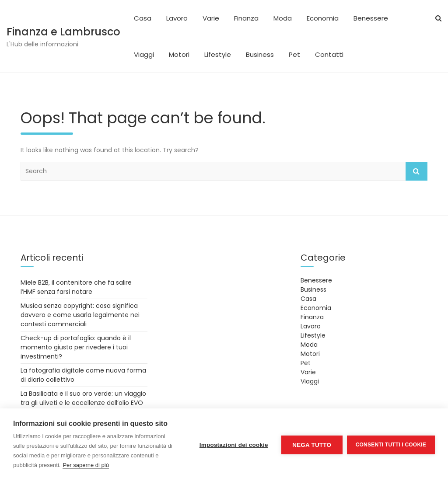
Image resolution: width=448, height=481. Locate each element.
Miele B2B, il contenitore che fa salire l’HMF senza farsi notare (76, 287)
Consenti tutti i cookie (391, 445)
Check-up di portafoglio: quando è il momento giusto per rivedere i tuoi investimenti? (76, 347)
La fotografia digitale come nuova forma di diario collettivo (83, 375)
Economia (323, 18)
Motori (179, 54)
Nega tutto (312, 445)
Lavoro (177, 18)
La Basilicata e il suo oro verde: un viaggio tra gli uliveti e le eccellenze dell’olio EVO (83, 398)
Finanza (246, 18)
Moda (283, 18)
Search (416, 171)
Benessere (371, 18)
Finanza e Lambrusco (63, 32)
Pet (294, 54)
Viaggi (144, 54)
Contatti (329, 54)
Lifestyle (218, 54)
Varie (211, 18)
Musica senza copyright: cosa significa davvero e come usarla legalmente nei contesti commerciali (80, 315)
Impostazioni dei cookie (234, 445)
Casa (143, 18)
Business (260, 54)
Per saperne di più (86, 465)
